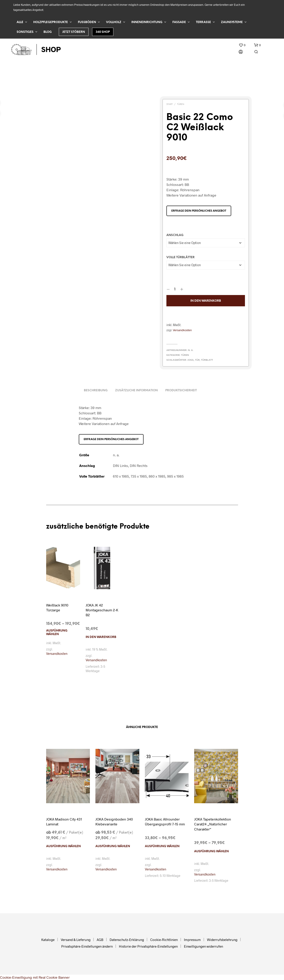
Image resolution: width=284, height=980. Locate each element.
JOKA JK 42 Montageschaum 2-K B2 (102, 610)
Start (170, 104)
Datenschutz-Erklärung (127, 940)
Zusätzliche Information (136, 391)
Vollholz (114, 22)
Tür (197, 360)
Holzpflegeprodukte (51, 22)
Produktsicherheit (181, 391)
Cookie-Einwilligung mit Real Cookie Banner (35, 977)
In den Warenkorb (206, 301)
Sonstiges (25, 32)
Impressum (192, 940)
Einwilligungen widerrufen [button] (203, 946)
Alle (20, 22)
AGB (100, 940)
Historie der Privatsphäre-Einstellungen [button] (148, 946)
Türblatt (207, 360)
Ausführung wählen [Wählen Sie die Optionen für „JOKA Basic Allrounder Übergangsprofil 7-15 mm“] (162, 846)
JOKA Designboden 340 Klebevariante (114, 822)
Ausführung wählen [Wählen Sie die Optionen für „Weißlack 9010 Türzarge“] (57, 633)
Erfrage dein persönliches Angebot (199, 211)
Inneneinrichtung (147, 22)
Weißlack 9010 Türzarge (57, 607)
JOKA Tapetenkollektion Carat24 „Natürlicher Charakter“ (213, 824)
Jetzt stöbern (74, 32)
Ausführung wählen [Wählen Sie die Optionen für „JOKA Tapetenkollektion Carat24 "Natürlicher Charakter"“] (211, 851)
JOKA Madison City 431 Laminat (64, 822)
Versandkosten (182, 330)
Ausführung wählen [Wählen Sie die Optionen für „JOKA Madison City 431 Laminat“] (63, 846)
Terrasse (203, 22)
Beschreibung (96, 391)
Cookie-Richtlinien (164, 940)
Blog (48, 32)
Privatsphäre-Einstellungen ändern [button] (87, 946)
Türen (181, 104)
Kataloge (48, 940)
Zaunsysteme (232, 22)
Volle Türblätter (180, 257)
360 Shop (103, 32)
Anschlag (175, 235)
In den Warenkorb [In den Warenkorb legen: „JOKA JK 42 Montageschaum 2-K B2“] (101, 637)
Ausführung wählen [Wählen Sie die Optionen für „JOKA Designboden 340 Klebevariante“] (113, 846)
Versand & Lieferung (76, 940)
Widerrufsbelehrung (222, 940)
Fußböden (87, 22)
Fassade (179, 22)
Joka (191, 360)
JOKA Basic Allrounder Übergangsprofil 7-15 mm (165, 822)
